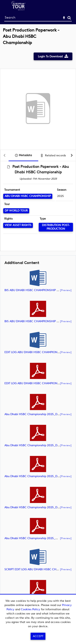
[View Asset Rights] (18, 225)
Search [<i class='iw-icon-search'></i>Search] (69, 18)
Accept (38, 636)
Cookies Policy (31, 609)
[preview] (66, 290)
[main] (38, 322)
